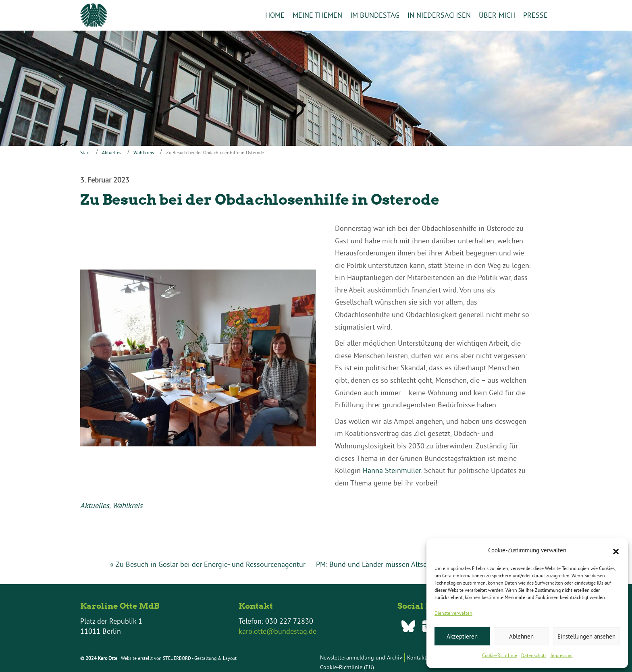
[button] (616, 551)
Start (85, 152)
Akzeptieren (462, 636)
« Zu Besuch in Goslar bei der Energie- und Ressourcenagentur (208, 564)
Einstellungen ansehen (586, 636)
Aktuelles (112, 152)
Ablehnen (521, 636)
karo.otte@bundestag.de (278, 631)
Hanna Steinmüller (392, 470)
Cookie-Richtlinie (500, 655)
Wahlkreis (144, 152)
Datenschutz (534, 655)
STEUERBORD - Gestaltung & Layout (200, 658)
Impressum (562, 655)
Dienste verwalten (453, 613)
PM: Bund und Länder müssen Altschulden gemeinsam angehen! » (420, 564)
